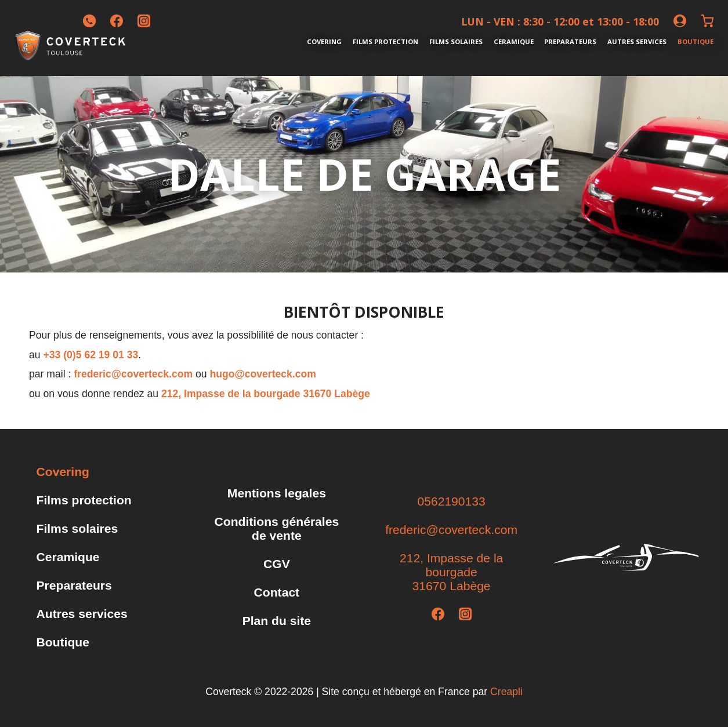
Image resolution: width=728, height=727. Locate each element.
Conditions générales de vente (277, 528)
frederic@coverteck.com (133, 374)
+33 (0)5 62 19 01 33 (90, 355)
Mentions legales (277, 493)
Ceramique (514, 41)
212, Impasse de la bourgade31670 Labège (451, 572)
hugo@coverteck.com (263, 374)
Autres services (637, 41)
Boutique (696, 41)
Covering (324, 41)
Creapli (506, 692)
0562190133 (451, 501)
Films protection (385, 41)
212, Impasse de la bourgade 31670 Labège (266, 394)
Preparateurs (570, 41)
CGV (277, 564)
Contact (277, 592)
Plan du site (277, 621)
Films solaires (456, 41)
